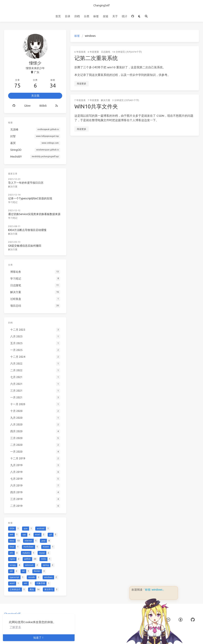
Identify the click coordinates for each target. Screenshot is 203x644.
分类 (87, 16)
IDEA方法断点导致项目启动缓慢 (27, 230)
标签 (96, 16)
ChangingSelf (101, 5)
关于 (115, 16)
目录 (68, 16)
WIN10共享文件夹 (96, 106)
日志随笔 (106, 52)
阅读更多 (82, 84)
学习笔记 (13, 202)
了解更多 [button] (15, 627)
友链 (106, 16)
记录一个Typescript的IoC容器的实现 (30, 198)
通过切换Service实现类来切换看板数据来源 (34, 214)
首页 (58, 16)
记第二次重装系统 (96, 58)
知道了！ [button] (39, 638)
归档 (77, 16)
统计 (125, 16)
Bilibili (43, 106)
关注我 (35, 96)
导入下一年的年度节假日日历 (26, 183)
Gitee (27, 106)
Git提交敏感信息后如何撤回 (25, 246)
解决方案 (106, 100)
